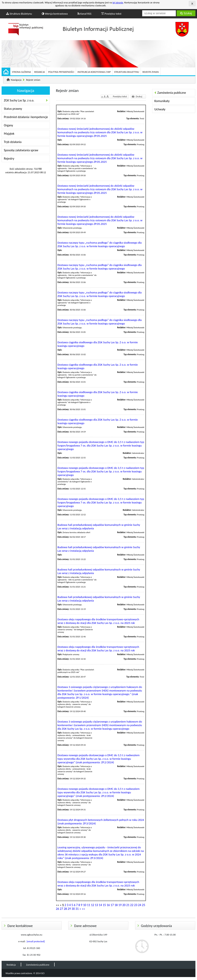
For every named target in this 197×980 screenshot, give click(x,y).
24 (140, 905)
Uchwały (160, 109)
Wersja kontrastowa (55, 14)
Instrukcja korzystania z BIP (94, 72)
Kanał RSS (85, 14)
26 (58, 909)
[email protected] (36, 941)
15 (104, 905)
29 (69, 909)
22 (132, 905)
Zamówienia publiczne (172, 93)
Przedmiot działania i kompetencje (26, 117)
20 (124, 905)
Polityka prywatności (61, 72)
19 (120, 905)
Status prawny (13, 109)
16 (108, 905)
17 (112, 905)
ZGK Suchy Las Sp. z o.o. (19, 100)
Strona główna (21, 72)
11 (89, 905)
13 (96, 905)
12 (93, 905)
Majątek (9, 134)
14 (100, 905)
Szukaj (186, 13)
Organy (9, 125)
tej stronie (118, 2)
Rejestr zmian (151, 72)
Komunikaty (162, 101)
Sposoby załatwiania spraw (21, 150)
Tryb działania (13, 142)
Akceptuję (192, 4)
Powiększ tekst (111, 14)
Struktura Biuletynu (19, 14)
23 (136, 905)
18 (116, 905)
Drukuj (139, 96)
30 (73, 909)
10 (85, 905)
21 (128, 905)
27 (61, 909)
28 (65, 909)
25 (144, 905)
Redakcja (39, 72)
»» (83, 909)
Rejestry (9, 158)
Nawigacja (16, 80)
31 (77, 909)
